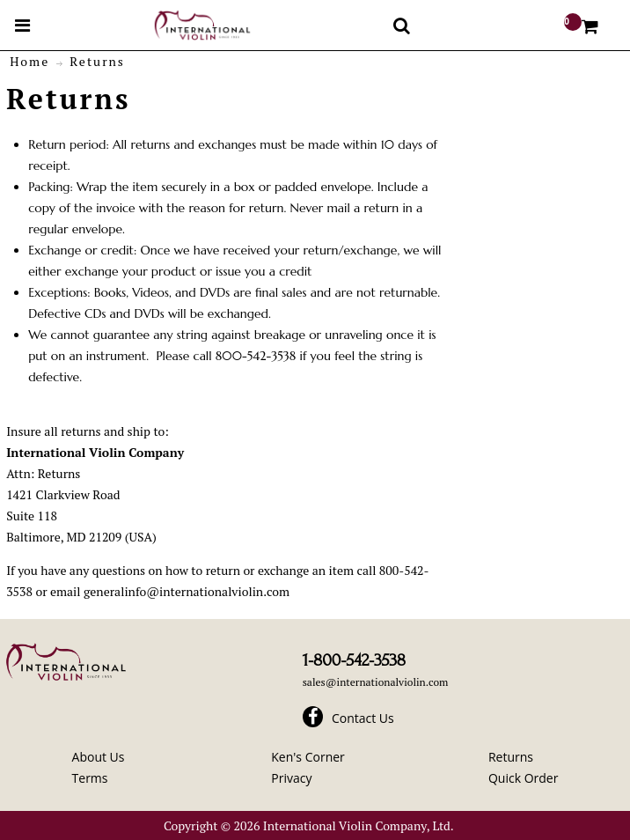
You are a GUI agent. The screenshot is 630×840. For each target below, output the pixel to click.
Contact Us (363, 718)
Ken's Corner (308, 757)
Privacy (291, 778)
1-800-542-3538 (354, 660)
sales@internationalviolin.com (376, 682)
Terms (90, 778)
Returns (511, 757)
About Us (99, 757)
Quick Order (523, 778)
